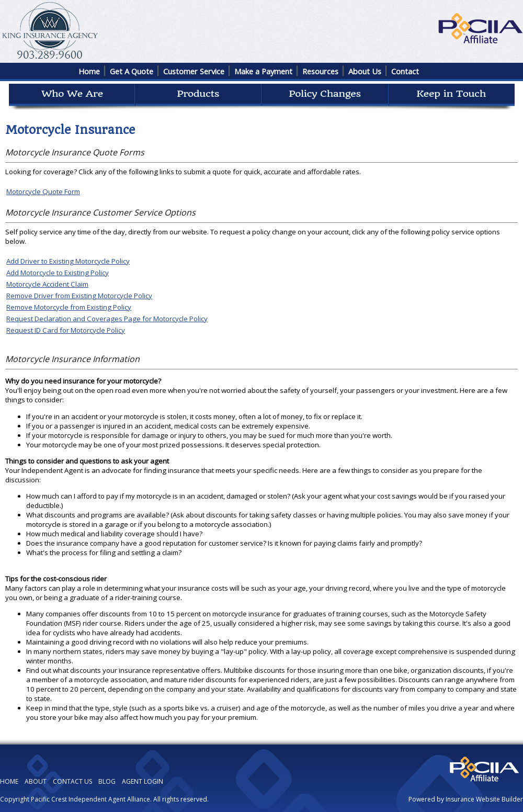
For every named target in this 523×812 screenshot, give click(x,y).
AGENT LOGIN (143, 781)
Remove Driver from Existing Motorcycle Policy (79, 296)
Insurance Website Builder (484, 799)
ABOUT (36, 781)
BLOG (107, 781)
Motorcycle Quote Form (43, 191)
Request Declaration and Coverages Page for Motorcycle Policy (107, 319)
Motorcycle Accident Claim (47, 284)
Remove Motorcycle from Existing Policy (69, 307)
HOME (9, 781)
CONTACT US (72, 781)
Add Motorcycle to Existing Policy (58, 273)
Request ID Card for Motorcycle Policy (66, 330)
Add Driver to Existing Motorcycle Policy (68, 261)
